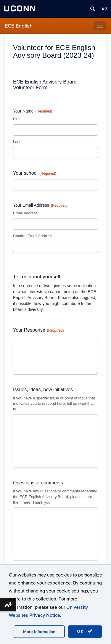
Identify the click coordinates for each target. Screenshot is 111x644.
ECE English (19, 26)
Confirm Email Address (33, 236)
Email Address (25, 213)
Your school (35, 173)
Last (17, 142)
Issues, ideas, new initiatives (43, 390)
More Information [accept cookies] (39, 632)
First (17, 119)
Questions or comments (38, 483)
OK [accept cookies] (85, 631)
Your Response (38, 330)
